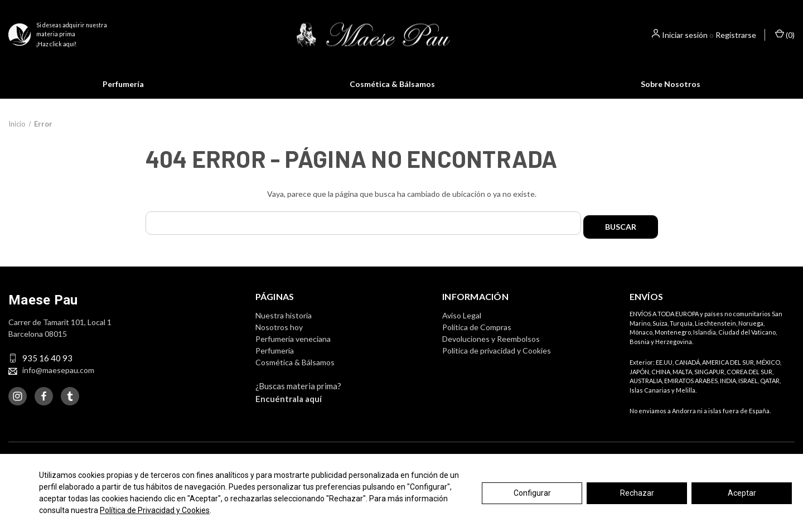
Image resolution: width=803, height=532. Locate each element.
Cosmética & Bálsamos (392, 84)
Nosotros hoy (279, 340)
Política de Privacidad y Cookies (155, 510)
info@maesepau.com (58, 383)
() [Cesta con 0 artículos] (785, 34)
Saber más (505, 106)
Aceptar (742, 493)
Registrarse (736, 35)
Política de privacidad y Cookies (497, 364)
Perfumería (123, 84)
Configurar (532, 493)
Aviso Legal (462, 329)
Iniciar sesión (685, 35)
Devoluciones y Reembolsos (491, 352)
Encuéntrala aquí (289, 412)
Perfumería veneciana (293, 352)
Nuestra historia (284, 329)
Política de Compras (477, 340)
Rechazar (637, 493)
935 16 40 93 (47, 371)
